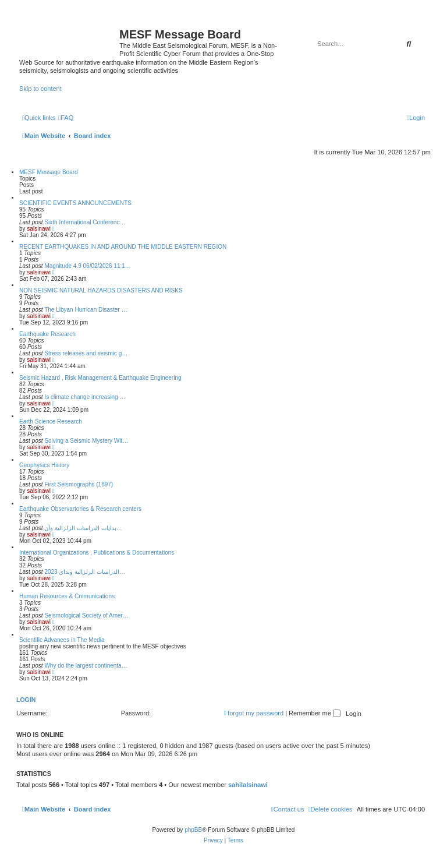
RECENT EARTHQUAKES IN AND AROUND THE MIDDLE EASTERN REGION (123, 247)
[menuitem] (66, 118)
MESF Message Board (49, 172)
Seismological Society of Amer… (86, 615)
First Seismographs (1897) (79, 484)
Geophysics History (44, 465)
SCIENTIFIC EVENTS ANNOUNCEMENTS (75, 203)
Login (26, 700)
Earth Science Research (51, 421)
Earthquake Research (47, 334)
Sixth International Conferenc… (85, 222)
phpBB (193, 830)
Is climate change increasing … (85, 397)
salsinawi (39, 229)
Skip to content (40, 89)
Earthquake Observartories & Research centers (80, 509)
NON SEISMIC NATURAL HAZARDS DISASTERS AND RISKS (101, 290)
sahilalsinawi (248, 785)
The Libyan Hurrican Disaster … (86, 310)
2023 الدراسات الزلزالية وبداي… (85, 572)
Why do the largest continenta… (86, 666)
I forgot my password (254, 713)
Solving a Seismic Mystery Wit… (86, 441)
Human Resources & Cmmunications (67, 596)
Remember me (315, 713)
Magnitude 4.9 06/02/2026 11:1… (87, 266)
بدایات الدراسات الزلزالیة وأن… (83, 528)
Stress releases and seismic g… (86, 353)
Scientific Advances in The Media (62, 640)
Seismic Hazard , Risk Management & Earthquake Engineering (100, 378)
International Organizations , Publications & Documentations (97, 553)
